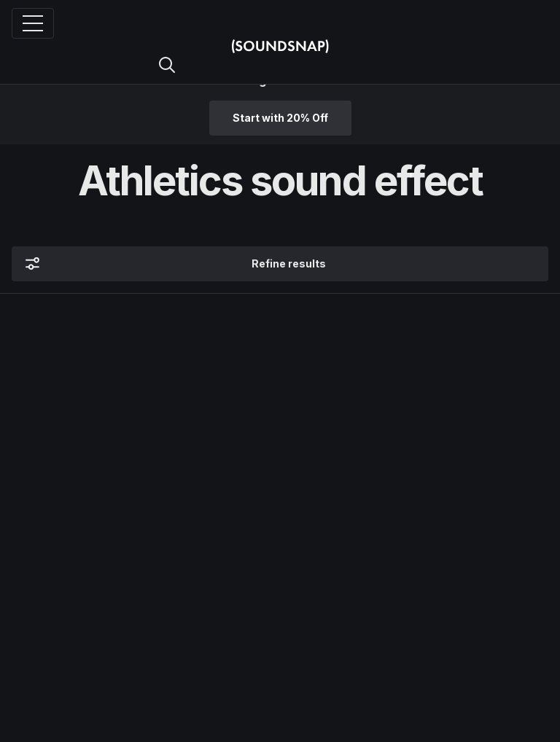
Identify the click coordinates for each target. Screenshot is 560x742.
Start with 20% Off (280, 118)
